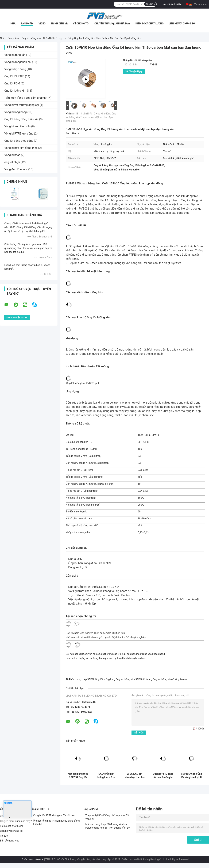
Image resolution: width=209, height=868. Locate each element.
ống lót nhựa (12, 162)
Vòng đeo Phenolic (16, 169)
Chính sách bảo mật (33, 859)
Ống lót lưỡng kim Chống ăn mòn (170, 679)
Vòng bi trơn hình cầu (17, 126)
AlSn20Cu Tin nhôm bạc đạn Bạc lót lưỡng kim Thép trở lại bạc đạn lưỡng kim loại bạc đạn (135, 776)
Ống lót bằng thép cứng (19, 141)
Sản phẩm (27, 24)
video (42, 24)
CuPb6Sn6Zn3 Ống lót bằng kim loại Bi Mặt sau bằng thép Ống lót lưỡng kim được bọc (191, 776)
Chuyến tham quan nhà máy (112, 24)
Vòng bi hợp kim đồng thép (21, 148)
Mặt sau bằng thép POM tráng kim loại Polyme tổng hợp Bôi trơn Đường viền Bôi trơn (108, 826)
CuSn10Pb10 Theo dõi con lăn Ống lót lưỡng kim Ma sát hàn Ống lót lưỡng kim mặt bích (163, 776)
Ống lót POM (12, 83)
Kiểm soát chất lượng (150, 24)
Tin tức (4, 836)
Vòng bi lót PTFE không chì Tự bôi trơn (54, 815)
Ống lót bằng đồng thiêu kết (21, 119)
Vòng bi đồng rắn (15, 55)
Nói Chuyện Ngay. (172, 4)
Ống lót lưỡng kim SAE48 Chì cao (133, 679)
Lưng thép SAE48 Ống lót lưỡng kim (95, 679)
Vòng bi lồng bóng (16, 112)
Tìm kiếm (150, 4)
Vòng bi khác (12, 155)
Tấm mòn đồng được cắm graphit (25, 98)
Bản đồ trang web (10, 841)
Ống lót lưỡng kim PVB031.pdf (83, 383)
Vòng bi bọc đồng (15, 69)
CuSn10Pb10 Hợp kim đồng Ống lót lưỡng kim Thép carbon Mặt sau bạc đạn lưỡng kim (91, 117)
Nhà (13, 24)
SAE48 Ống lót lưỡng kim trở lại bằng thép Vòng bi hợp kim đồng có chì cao (106, 776)
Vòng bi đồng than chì (18, 62)
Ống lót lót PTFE (14, 76)
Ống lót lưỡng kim (31, 38)
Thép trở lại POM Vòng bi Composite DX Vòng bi (107, 817)
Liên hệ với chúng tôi (182, 24)
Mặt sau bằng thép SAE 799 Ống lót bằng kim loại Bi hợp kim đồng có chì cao (78, 776)
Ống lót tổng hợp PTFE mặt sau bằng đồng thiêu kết (56, 822)
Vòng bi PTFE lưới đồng (19, 134)
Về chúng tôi (81, 24)
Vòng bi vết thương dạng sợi (22, 105)
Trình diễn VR (59, 24)
